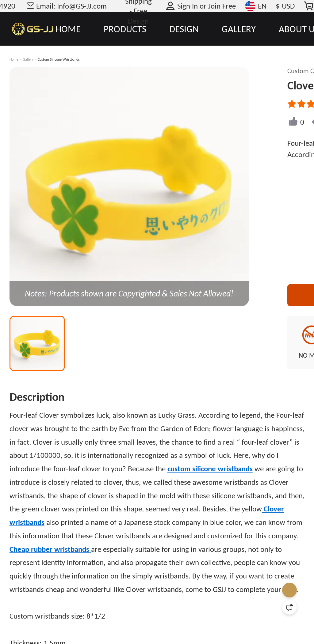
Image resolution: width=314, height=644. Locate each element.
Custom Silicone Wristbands (59, 59)
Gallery (28, 59)
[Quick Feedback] (289, 607)
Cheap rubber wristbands (50, 549)
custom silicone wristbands (210, 469)
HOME (68, 29)
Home (14, 59)
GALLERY (239, 29)
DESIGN (184, 29)
